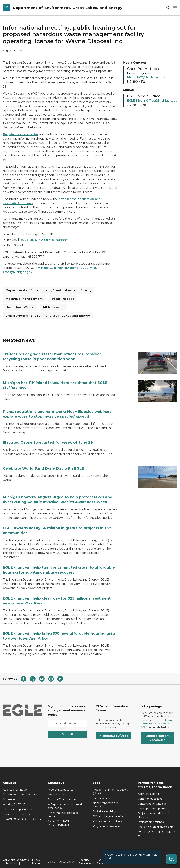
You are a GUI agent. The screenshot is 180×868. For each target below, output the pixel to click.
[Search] (168, 8)
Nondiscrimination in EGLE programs (109, 802)
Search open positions (16, 811)
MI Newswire (53, 307)
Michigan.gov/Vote (113, 733)
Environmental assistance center (64, 812)
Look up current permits (153, 806)
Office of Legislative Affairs (109, 814)
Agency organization (16, 787)
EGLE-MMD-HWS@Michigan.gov (44, 240)
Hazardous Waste (20, 307)
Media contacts (57, 792)
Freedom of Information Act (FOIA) (110, 789)
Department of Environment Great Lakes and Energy (48, 316)
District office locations (62, 797)
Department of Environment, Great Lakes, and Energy (49, 290)
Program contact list (60, 787)
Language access (104, 795)
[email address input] (67, 720)
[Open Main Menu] (175, 8)
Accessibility (67, 859)
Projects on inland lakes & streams (153, 812)
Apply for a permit (149, 791)
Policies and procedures (107, 818)
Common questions (150, 796)
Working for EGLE (14, 802)
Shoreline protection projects (156, 824)
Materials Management (24, 299)
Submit (68, 732)
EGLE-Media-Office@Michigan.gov (152, 101)
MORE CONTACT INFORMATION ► (59, 820)
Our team (9, 797)
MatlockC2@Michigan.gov (57, 268)
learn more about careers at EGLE (156, 721)
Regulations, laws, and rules (110, 823)
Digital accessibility (104, 809)
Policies (50, 859)
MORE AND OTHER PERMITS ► (157, 831)
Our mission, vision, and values (21, 792)
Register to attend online (21, 134)
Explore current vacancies (157, 735)
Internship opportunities (18, 807)
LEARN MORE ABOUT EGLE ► (22, 816)
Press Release (63, 299)
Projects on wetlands (151, 819)
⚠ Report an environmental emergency (65, 803)
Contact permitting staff (153, 801)
